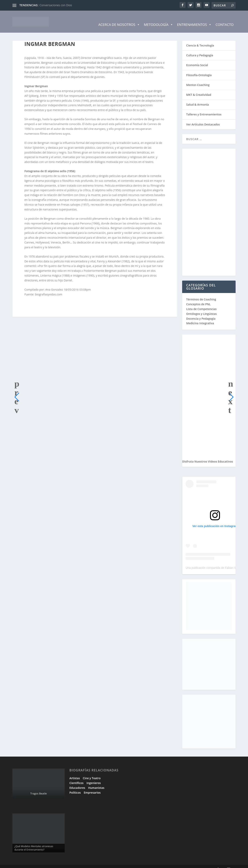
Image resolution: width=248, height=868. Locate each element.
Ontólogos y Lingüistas (201, 308)
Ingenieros (94, 777)
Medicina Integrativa (200, 317)
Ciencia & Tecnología (200, 39)
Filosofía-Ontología (199, 69)
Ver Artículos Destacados (203, 118)
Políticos (75, 787)
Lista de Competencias (202, 303)
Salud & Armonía (197, 99)
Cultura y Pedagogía (200, 49)
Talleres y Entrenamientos (204, 108)
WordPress (84, 863)
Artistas (75, 772)
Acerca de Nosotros (119, 19)
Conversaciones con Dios (56, 5)
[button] (17, 391)
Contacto (225, 19)
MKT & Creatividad (199, 89)
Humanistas (96, 782)
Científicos (76, 777)
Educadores (77, 782)
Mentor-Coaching (198, 79)
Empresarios (92, 787)
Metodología (159, 19)
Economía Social (197, 59)
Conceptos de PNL (198, 298)
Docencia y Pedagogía (201, 313)
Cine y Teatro (92, 772)
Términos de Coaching (201, 293)
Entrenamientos (194, 19)
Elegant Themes (41, 863)
